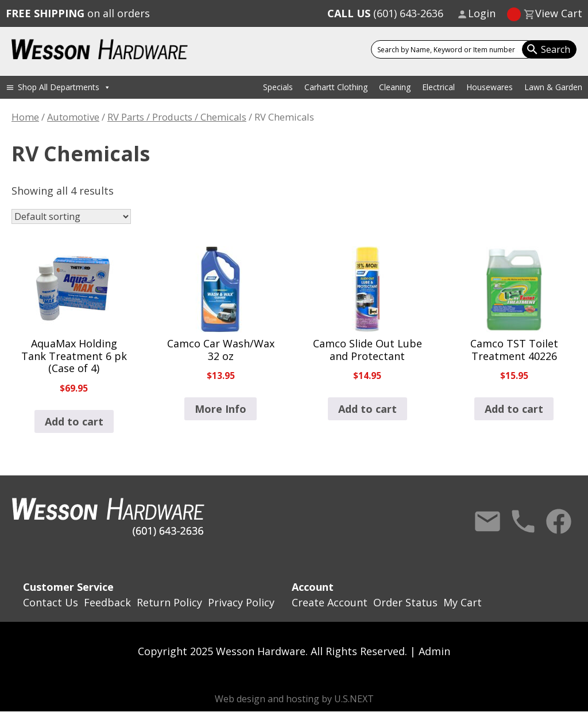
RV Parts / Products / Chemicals (177, 117)
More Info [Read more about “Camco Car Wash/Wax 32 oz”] (220, 409)
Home (25, 117)
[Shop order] (71, 216)
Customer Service (68, 587)
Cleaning (395, 87)
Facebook (559, 521)
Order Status (405, 602)
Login (482, 13)
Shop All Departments (64, 87)
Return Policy (169, 602)
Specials (278, 87)
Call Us (523, 521)
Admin (434, 651)
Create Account (330, 602)
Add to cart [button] (74, 421)
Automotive (73, 117)
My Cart (463, 602)
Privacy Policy (241, 602)
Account (313, 587)
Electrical (438, 87)
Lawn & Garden (553, 87)
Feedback (107, 602)
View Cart (559, 13)
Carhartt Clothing (336, 87)
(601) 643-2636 (385, 13)
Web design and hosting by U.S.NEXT (294, 699)
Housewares (490, 87)
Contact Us (488, 521)
